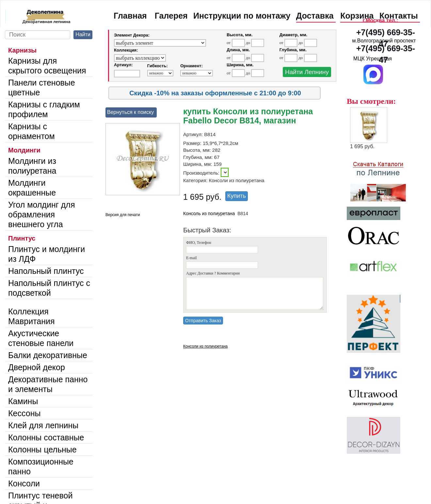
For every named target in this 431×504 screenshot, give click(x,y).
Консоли (24, 483)
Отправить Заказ (203, 321)
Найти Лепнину (307, 72)
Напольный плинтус (46, 271)
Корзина (357, 16)
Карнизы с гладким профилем (44, 109)
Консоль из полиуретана (209, 213)
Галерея (171, 16)
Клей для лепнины (43, 425)
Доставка (315, 16)
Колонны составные (46, 437)
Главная (130, 16)
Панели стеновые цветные (42, 87)
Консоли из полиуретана (205, 346)
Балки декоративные (48, 355)
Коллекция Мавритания (32, 316)
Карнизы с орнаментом (32, 131)
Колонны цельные (42, 449)
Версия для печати (123, 215)
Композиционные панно (41, 466)
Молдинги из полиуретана (32, 166)
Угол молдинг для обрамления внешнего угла (41, 214)
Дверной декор (37, 367)
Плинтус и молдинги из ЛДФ (47, 254)
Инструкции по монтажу (242, 16)
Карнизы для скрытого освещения (47, 66)
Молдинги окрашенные (32, 188)
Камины (23, 401)
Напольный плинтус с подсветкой (49, 288)
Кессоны (24, 413)
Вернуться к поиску (130, 112)
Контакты (399, 16)
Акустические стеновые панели (41, 338)
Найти (83, 34)
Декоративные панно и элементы (48, 384)
